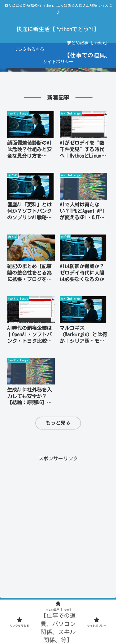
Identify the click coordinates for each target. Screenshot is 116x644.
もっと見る (58, 423)
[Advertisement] (58, 521)
